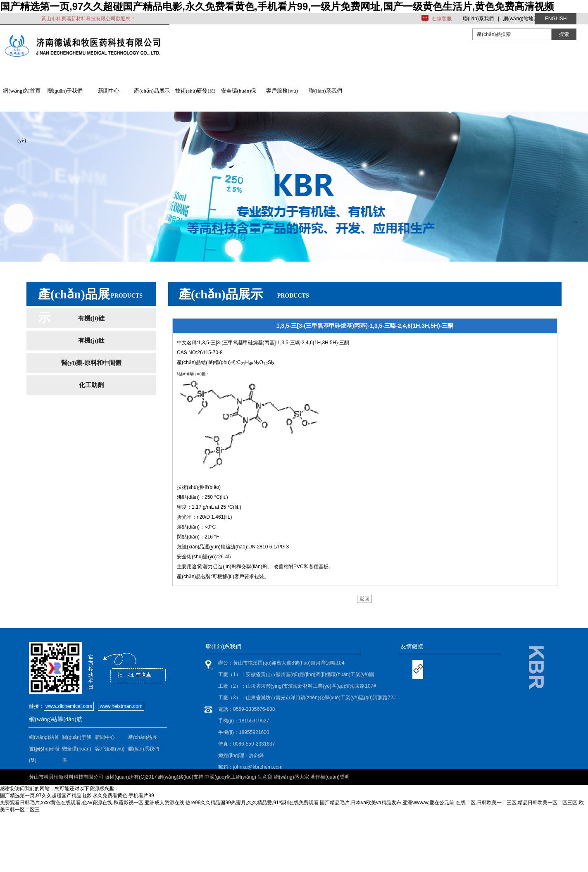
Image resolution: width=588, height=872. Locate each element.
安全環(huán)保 (239, 91)
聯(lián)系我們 (478, 19)
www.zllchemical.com (69, 706)
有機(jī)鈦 (91, 341)
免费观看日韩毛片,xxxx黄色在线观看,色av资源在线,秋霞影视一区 (72, 803)
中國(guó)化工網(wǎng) (230, 777)
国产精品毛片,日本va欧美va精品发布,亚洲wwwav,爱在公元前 (387, 803)
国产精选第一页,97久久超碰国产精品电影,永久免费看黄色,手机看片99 (77, 796)
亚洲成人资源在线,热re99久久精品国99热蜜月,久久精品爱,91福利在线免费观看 (232, 803)
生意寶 (265, 777)
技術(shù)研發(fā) (195, 91)
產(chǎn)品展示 (152, 91)
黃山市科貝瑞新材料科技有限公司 (66, 777)
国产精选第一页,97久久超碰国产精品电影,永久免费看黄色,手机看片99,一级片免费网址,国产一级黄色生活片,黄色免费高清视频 (277, 6)
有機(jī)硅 (91, 318)
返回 (364, 599)
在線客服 (442, 19)
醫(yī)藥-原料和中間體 (92, 363)
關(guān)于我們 (65, 91)
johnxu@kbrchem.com (258, 767)
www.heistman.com (121, 706)
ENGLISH (556, 19)
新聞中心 (109, 91)
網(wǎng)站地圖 (521, 19)
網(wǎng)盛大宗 (292, 777)
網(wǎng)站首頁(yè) (21, 100)
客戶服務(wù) (282, 91)
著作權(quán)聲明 (330, 777)
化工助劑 (91, 385)
